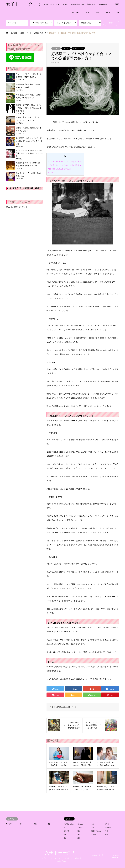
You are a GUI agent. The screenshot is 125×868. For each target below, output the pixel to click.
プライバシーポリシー (66, 858)
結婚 (107, 835)
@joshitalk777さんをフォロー (17, 207)
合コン (54, 707)
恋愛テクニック (78, 48)
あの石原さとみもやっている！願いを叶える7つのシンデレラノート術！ (29, 141)
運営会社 (78, 858)
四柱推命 (108, 828)
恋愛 (88, 12)
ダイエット (81, 824)
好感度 (59, 707)
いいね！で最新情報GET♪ (24, 188)
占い (108, 12)
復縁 (79, 831)
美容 (98, 12)
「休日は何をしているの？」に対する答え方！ (65, 165)
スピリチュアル (69, 824)
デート (66, 48)
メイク (80, 828)
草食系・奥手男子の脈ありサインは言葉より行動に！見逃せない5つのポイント (29, 108)
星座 (65, 835)
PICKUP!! (75, 12)
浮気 (79, 835)
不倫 (93, 828)
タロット (94, 824)
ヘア (65, 828)
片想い (94, 835)
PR (118, 12)
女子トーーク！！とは (49, 858)
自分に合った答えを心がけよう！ (60, 169)
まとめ (51, 172)
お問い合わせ (62, 861)
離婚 (65, 838)
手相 (107, 831)
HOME (116, 4)
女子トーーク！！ (62, 853)
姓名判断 (67, 831)
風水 (79, 838)
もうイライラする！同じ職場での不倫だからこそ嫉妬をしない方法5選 (29, 153)
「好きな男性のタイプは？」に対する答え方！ (65, 162)
